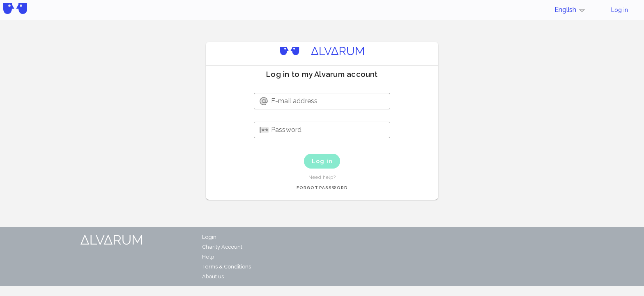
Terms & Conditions (227, 267)
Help (208, 257)
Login (209, 237)
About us (213, 276)
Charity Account (222, 247)
